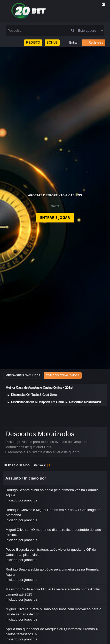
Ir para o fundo (17, 465)
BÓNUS (52, 43)
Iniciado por (35, 478)
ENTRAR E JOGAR (55, 217)
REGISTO (33, 43)
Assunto (13, 478)
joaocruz (31, 500)
